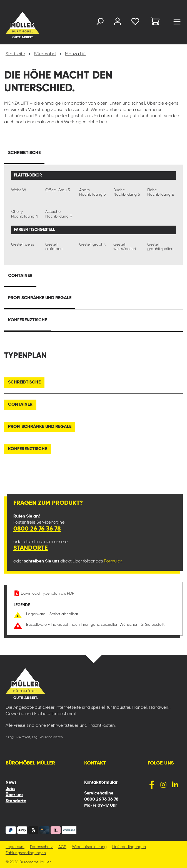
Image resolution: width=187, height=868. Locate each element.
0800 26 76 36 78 (37, 529)
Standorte (31, 548)
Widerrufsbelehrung (89, 847)
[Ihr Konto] (118, 23)
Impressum (15, 847)
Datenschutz (41, 847)
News (11, 783)
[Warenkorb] (155, 22)
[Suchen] (100, 23)
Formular (113, 561)
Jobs (10, 789)
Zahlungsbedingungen (26, 853)
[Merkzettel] (135, 23)
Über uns (14, 795)
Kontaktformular (101, 783)
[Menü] (177, 23)
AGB (62, 847)
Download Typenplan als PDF (44, 594)
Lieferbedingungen (129, 847)
